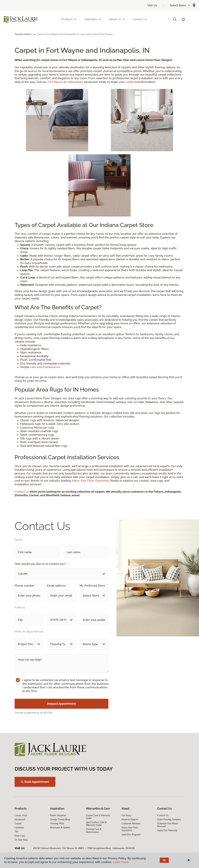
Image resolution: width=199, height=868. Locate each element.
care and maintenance (45, 367)
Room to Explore (130, 819)
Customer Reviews (131, 824)
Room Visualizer (58, 815)
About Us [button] (117, 19)
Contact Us (140, 19)
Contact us (22, 492)
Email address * (57, 586)
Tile (16, 832)
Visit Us (152, 5)
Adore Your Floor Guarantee (90, 481)
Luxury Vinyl (21, 815)
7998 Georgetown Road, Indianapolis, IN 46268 (111, 848)
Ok (164, 860)
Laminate (19, 828)
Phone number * (25, 586)
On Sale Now (21, 840)
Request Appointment (62, 704)
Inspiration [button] (93, 19)
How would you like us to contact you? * (41, 564)
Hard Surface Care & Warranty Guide (96, 824)
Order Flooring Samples (169, 819)
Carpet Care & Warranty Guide (98, 817)
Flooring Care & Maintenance (94, 831)
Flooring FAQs (57, 824)
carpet (130, 82)
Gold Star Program (131, 835)
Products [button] (69, 19)
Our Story (126, 815)
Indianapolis (75, 82)
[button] (180, 5)
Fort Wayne (55, 82)
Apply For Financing (167, 830)
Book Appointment (35, 782)
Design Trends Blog (60, 819)
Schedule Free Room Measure (168, 825)
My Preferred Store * (93, 586)
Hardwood (20, 819)
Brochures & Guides (60, 828)
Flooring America (23, 34)
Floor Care (20, 836)
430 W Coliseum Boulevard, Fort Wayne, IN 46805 (59, 848)
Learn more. (121, 862)
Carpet (18, 824)
